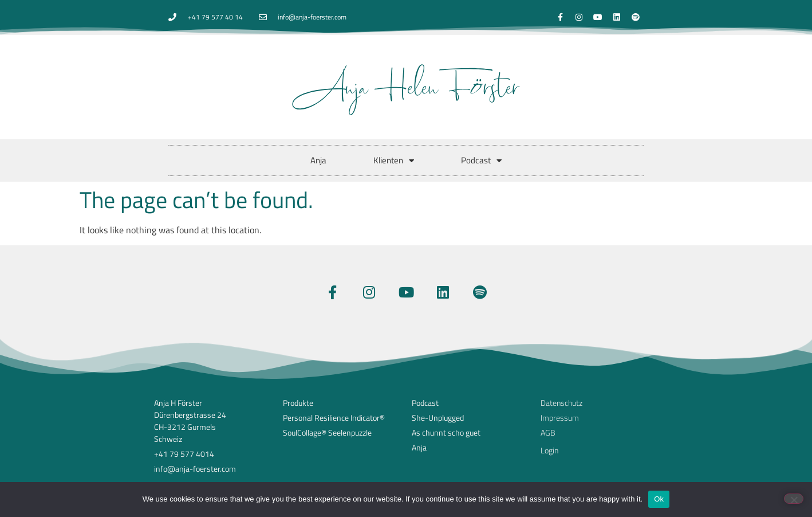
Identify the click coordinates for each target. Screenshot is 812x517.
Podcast (481, 161)
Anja (318, 160)
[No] (794, 499)
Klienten (394, 161)
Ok (659, 499)
